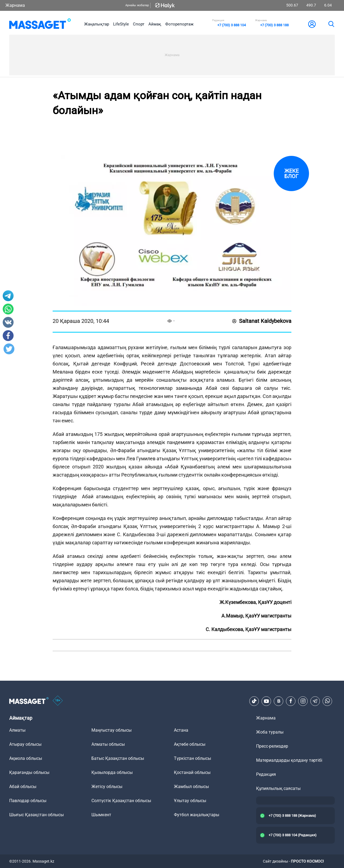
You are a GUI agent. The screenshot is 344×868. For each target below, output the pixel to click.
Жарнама (15, 5)
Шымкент (101, 815)
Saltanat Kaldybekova (262, 321)
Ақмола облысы (26, 758)
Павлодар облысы (28, 801)
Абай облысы (23, 787)
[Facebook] (291, 701)
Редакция (266, 774)
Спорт (139, 24)
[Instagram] (303, 701)
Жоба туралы (270, 732)
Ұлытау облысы (190, 801)
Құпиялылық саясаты (278, 788)
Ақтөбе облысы (190, 744)
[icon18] (58, 701)
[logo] (40, 24)
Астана (181, 730)
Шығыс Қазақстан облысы (36, 815)
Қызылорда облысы (112, 772)
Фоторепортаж (179, 24)
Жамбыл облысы (191, 787)
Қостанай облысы (192, 772)
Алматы (17, 730)
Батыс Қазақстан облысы (118, 758)
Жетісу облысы (107, 787)
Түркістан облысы (192, 758)
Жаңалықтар (97, 24)
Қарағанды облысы (29, 772)
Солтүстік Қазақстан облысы (121, 801)
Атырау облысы (25, 744)
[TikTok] (254, 701)
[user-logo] (312, 24)
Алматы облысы (108, 744)
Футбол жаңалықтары (197, 815)
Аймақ (155, 24)
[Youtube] (266, 701)
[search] (331, 24)
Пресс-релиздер (272, 746)
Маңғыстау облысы (112, 730)
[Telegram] (315, 701)
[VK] (279, 701)
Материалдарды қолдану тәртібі (289, 760)
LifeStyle (121, 24)
